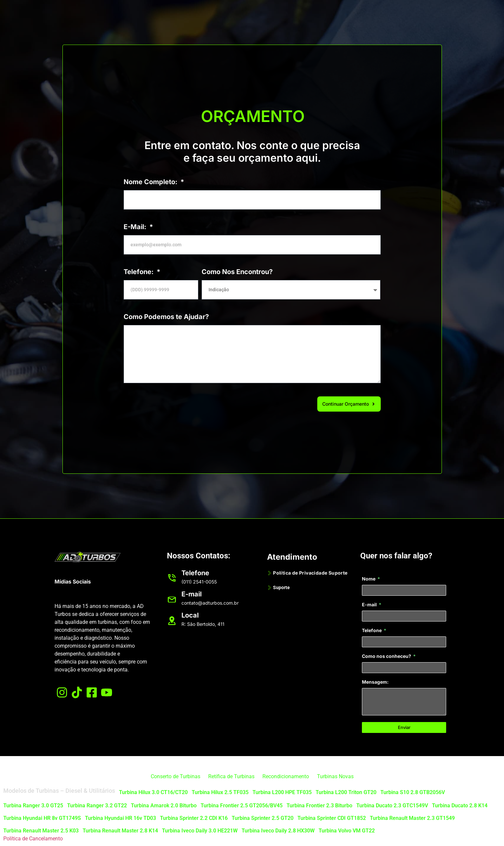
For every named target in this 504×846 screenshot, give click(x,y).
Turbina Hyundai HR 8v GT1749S (42, 818)
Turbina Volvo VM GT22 (347, 831)
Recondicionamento (286, 776)
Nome (369, 579)
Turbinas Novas (335, 776)
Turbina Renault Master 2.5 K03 (41, 831)
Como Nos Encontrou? (237, 272)
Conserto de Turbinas (175, 776)
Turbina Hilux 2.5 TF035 (220, 792)
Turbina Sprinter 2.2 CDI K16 (194, 818)
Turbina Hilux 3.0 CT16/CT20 (153, 792)
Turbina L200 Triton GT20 (346, 792)
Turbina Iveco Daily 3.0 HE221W (200, 831)
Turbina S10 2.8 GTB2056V (413, 792)
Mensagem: (375, 682)
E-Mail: (136, 227)
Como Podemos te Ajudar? (166, 317)
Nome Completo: (151, 182)
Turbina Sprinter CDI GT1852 (332, 818)
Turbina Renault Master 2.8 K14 (120, 831)
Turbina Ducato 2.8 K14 (460, 806)
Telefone (372, 631)
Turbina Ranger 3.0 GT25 (33, 806)
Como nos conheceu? (387, 656)
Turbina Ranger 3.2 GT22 (97, 806)
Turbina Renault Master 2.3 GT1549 (412, 818)
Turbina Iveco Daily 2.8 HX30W (278, 831)
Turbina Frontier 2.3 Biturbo (319, 806)
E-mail (370, 605)
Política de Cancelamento (33, 839)
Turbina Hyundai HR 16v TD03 (120, 818)
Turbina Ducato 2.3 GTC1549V (392, 806)
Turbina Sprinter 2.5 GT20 (263, 818)
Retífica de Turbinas (231, 776)
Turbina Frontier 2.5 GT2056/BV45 (242, 806)
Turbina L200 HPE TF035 (282, 792)
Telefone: (139, 272)
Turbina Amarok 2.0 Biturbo (164, 806)
